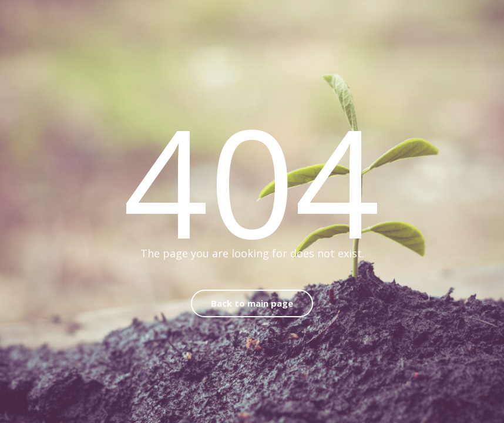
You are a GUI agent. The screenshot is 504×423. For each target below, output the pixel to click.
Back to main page (252, 303)
